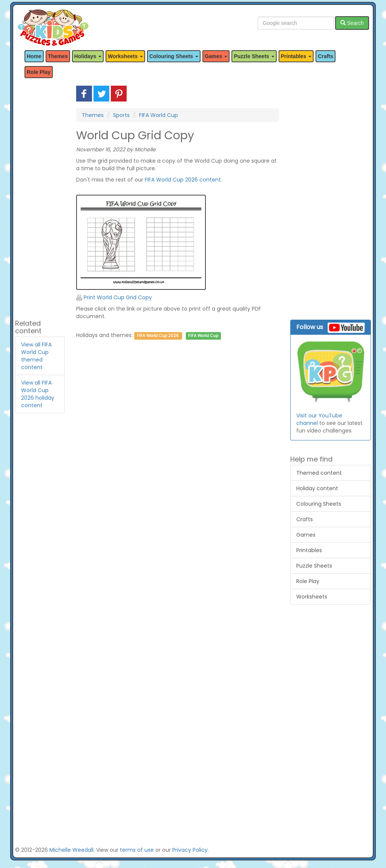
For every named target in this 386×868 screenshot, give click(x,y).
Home (34, 56)
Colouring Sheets (319, 504)
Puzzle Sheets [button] (254, 56)
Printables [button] (296, 56)
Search (352, 23)
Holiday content (317, 488)
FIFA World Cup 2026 (158, 336)
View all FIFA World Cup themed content (36, 356)
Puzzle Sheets (314, 566)
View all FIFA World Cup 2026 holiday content (38, 394)
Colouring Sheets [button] (174, 56)
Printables (309, 550)
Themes (58, 56)
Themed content (319, 473)
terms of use (137, 850)
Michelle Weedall (71, 850)
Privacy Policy (190, 850)
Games (306, 535)
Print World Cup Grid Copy (114, 297)
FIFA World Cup (159, 115)
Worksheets (312, 597)
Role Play (39, 72)
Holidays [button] (88, 56)
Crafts (325, 56)
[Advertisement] (40, 199)
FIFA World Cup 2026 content (183, 180)
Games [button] (216, 56)
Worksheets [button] (125, 56)
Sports (121, 115)
